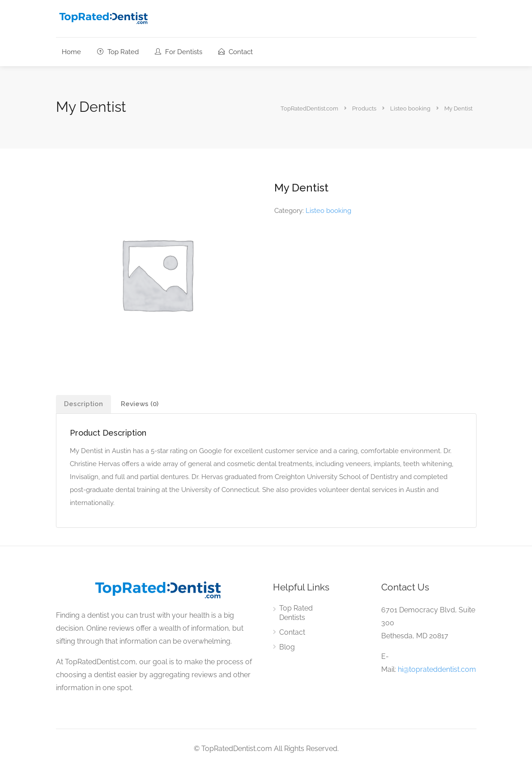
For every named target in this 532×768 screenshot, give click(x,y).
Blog (287, 647)
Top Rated (118, 52)
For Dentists (179, 52)
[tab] (83, 404)
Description (83, 404)
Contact (236, 52)
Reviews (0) (140, 404)
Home (71, 52)
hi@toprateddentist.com (437, 669)
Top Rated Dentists (296, 613)
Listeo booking (328, 211)
